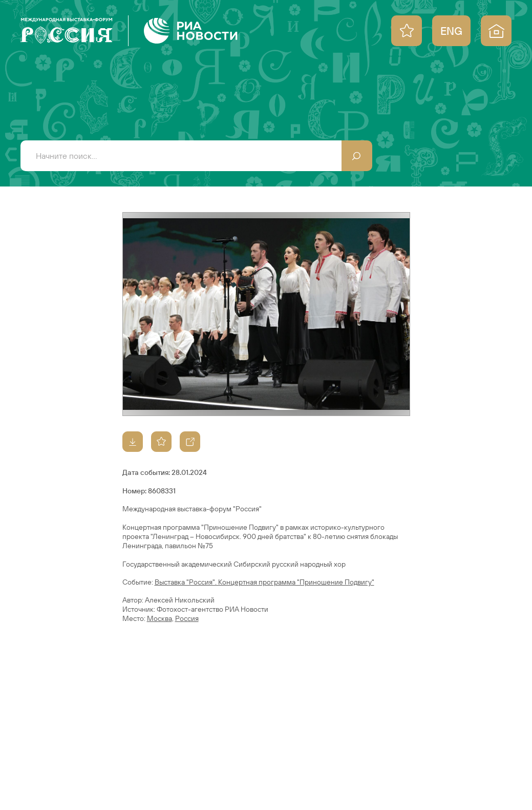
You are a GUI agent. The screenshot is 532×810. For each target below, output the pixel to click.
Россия (187, 618)
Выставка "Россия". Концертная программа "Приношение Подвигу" (264, 582)
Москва (159, 618)
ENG (451, 31)
